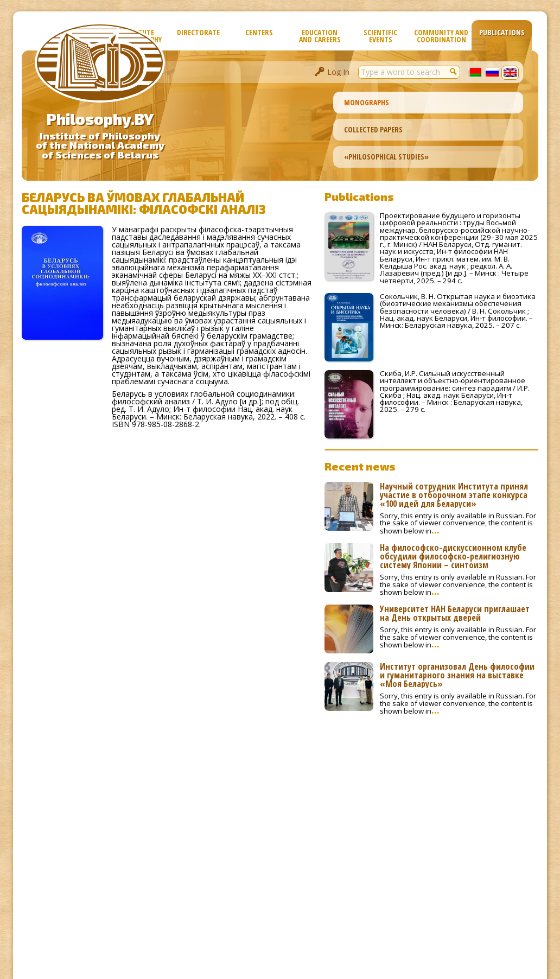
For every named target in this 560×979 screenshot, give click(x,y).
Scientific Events (380, 36)
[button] (454, 71)
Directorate (198, 32)
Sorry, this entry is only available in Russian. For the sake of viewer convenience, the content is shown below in (458, 523)
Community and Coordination (441, 36)
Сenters (259, 32)
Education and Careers (320, 36)
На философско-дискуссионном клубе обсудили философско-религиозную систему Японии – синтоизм (453, 556)
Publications (502, 32)
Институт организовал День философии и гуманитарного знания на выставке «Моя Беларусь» (457, 675)
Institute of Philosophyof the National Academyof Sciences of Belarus (100, 145)
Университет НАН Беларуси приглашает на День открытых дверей (455, 613)
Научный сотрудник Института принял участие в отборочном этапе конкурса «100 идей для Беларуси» (454, 495)
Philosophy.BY (100, 119)
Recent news (360, 466)
